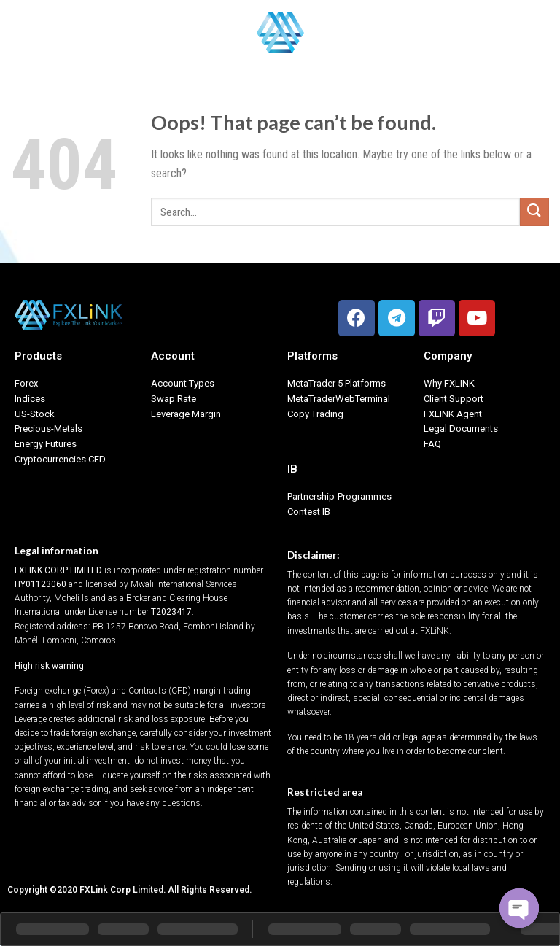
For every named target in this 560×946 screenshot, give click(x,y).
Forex (26, 383)
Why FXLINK (449, 383)
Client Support (454, 399)
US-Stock (35, 414)
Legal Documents (461, 429)
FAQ (432, 444)
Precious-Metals (48, 429)
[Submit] (534, 212)
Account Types (183, 383)
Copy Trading (315, 414)
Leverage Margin (186, 414)
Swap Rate (174, 399)
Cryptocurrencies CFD (60, 459)
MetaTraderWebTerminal (339, 399)
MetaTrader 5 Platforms (337, 383)
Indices (30, 399)
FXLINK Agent (453, 414)
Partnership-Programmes (339, 496)
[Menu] (20, 32)
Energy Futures (46, 444)
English (524, 32)
